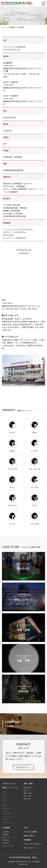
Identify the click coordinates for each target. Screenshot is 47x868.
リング (5, 797)
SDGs (26, 828)
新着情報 (27, 840)
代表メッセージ (8, 837)
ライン (5, 794)
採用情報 (6, 843)
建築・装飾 (28, 793)
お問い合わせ (29, 836)
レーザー (6, 811)
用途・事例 (28, 783)
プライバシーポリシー (33, 844)
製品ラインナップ (10, 787)
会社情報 (6, 828)
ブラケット (7, 822)
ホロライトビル (8, 846)
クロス (5, 800)
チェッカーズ (7, 817)
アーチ (5, 803)
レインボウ (7, 814)
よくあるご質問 (30, 832)
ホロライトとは (9, 783)
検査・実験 (28, 796)
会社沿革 (6, 840)
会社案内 (6, 832)
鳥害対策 (27, 799)
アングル (6, 820)
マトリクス (7, 808)
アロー (5, 806)
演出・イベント (29, 790)
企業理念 (6, 834)
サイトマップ (29, 848)
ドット (5, 792)
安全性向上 (28, 787)
